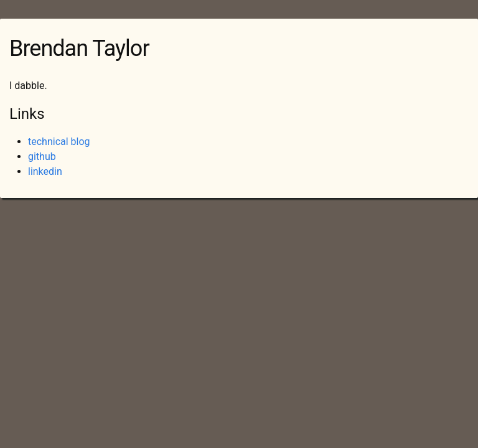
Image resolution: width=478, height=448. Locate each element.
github (42, 156)
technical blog (59, 142)
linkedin (45, 171)
